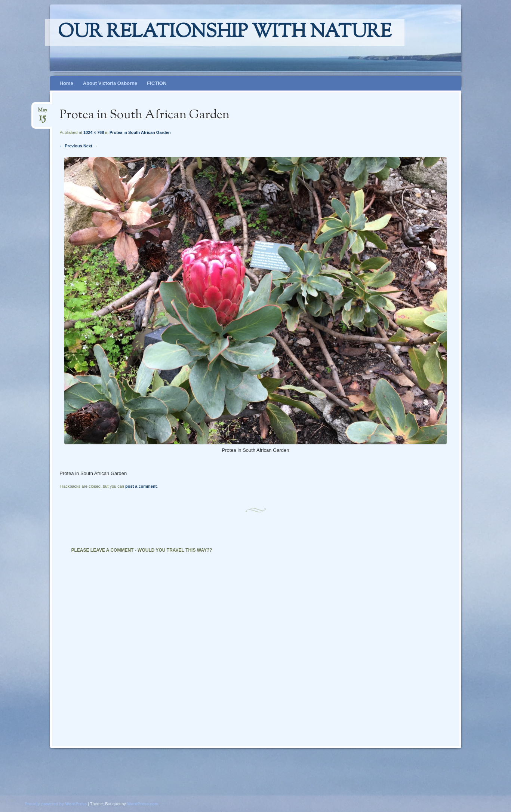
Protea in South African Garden (140, 132)
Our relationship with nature (225, 33)
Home (67, 83)
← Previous (71, 146)
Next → (90, 146)
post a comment (141, 486)
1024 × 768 (94, 132)
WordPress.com (143, 804)
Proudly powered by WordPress (56, 804)
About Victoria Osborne (110, 83)
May (42, 112)
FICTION (157, 83)
